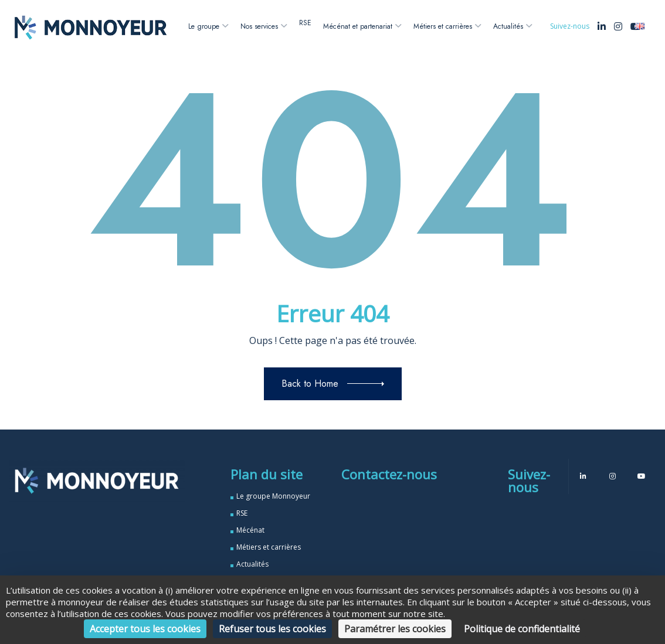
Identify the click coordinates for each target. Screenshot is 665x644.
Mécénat (250, 530)
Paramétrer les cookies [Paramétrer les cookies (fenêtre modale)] (395, 629)
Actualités (508, 26)
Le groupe (204, 26)
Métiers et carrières (443, 26)
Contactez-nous (389, 474)
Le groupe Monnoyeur (273, 496)
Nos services (259, 26)
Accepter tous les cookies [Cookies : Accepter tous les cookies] (145, 629)
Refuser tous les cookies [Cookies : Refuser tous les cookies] (272, 629)
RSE (305, 23)
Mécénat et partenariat (358, 26)
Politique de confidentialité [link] (522, 629)
